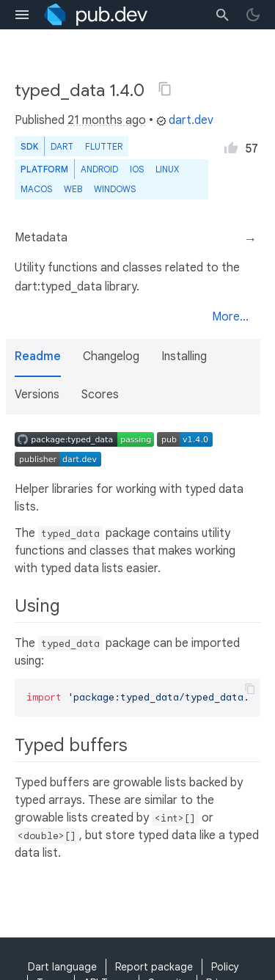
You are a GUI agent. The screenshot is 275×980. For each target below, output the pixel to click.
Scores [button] (100, 395)
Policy (225, 967)
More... (230, 317)
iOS (137, 169)
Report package (154, 967)
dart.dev (185, 120)
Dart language (62, 967)
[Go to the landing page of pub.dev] (96, 15)
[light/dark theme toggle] (253, 15)
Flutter (104, 146)
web (73, 189)
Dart (62, 146)
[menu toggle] (22, 15)
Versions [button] (37, 395)
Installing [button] (184, 356)
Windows (115, 189)
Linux (167, 169)
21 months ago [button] (107, 120)
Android (99, 169)
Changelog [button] (111, 356)
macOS (36, 189)
